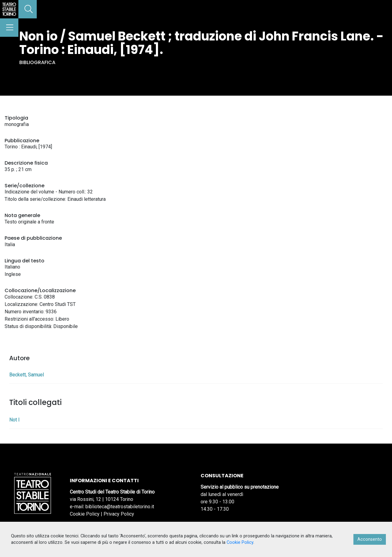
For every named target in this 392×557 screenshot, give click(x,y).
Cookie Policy (85, 514)
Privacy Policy (119, 514)
